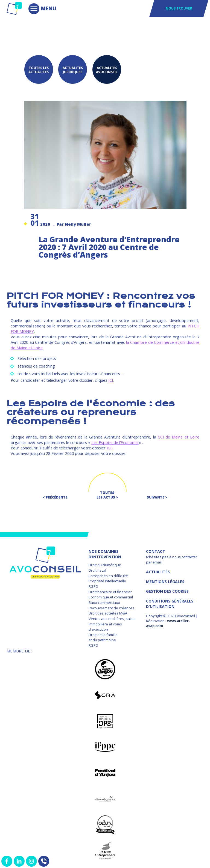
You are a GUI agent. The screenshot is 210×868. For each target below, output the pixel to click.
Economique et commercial (111, 596)
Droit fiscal (97, 569)
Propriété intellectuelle (107, 580)
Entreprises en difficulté (108, 575)
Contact (156, 550)
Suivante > (157, 496)
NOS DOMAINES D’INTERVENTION (105, 553)
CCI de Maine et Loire (179, 436)
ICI (111, 379)
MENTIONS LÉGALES (165, 581)
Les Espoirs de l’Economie (115, 441)
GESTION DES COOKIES (167, 590)
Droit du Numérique (105, 564)
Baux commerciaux (104, 601)
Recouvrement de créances (111, 607)
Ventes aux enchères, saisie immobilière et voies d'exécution (112, 623)
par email (154, 561)
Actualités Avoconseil (109, 69)
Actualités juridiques (73, 69)
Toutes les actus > (107, 494)
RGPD (93, 585)
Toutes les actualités (38, 69)
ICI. (109, 447)
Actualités (158, 571)
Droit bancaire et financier (110, 591)
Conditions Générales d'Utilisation (170, 603)
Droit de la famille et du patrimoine (103, 636)
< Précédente (55, 496)
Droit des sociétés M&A (108, 612)
